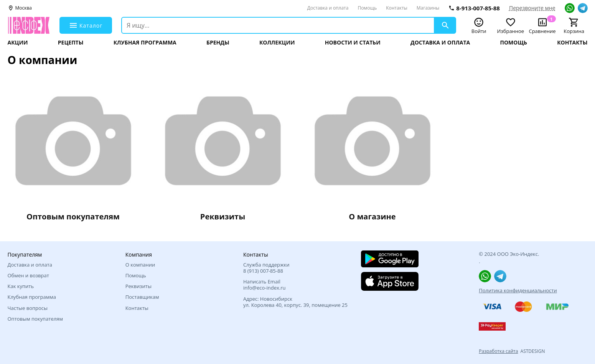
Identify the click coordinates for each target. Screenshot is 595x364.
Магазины (428, 8)
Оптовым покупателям (35, 319)
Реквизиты (138, 286)
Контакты (397, 8)
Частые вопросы (28, 308)
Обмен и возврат (28, 275)
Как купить (21, 286)
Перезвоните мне (532, 8)
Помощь (367, 8)
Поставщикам (142, 297)
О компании (140, 265)
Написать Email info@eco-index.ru (265, 285)
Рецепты (71, 43)
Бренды (218, 43)
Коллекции (277, 43)
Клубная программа (145, 43)
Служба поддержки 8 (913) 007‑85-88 (266, 268)
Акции (18, 43)
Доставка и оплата (328, 8)
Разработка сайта (498, 351)
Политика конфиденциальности (518, 290)
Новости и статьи (353, 43)
